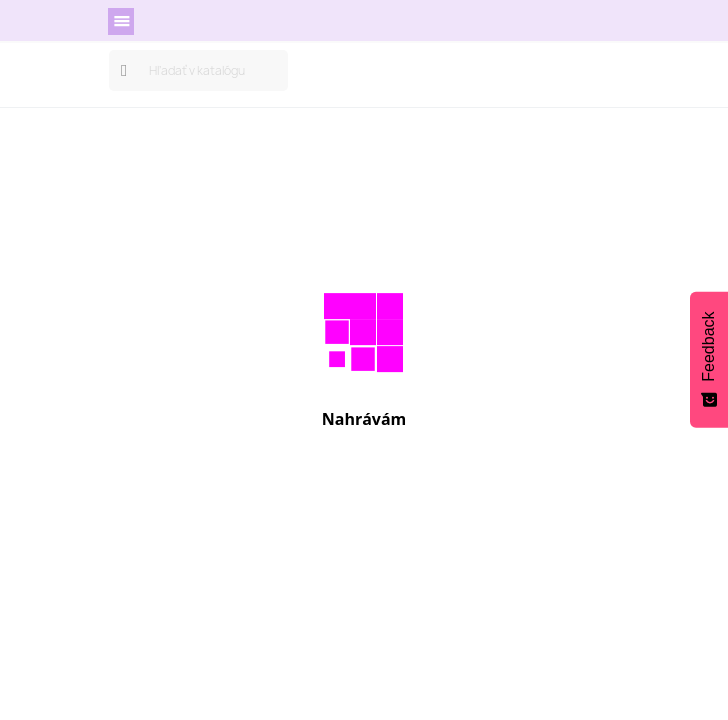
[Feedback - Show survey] (709, 360)
